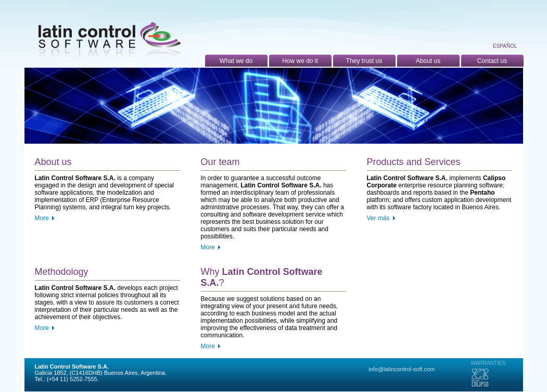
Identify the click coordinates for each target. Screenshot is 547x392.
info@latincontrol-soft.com (402, 369)
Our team (220, 162)
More (42, 218)
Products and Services (414, 162)
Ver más (378, 218)
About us (53, 162)
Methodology (62, 272)
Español (505, 46)
